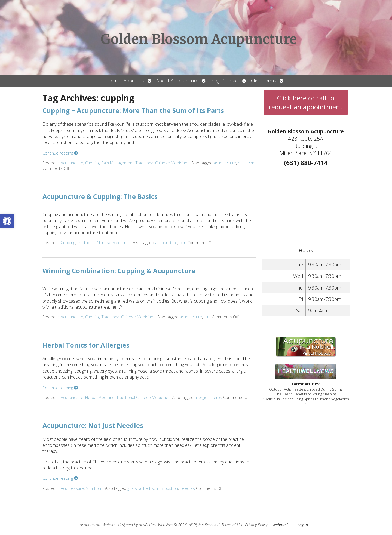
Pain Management (118, 163)
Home (114, 81)
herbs (217, 397)
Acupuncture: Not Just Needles (93, 425)
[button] (7, 221)
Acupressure (72, 488)
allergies (202, 397)
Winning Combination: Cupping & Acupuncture (119, 271)
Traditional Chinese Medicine (161, 163)
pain (242, 163)
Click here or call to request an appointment (306, 102)
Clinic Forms (264, 81)
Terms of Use (232, 525)
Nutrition (93, 488)
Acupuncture (72, 163)
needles (187, 488)
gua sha (134, 488)
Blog (215, 81)
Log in (303, 525)
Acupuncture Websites (98, 525)
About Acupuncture (177, 81)
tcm (251, 163)
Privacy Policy (256, 525)
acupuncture (225, 163)
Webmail (280, 525)
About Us (134, 81)
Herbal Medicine (100, 397)
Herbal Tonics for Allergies (86, 345)
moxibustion (167, 488)
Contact (231, 81)
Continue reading (60, 153)
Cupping (92, 163)
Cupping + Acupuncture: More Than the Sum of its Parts (133, 110)
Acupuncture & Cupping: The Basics (100, 196)
